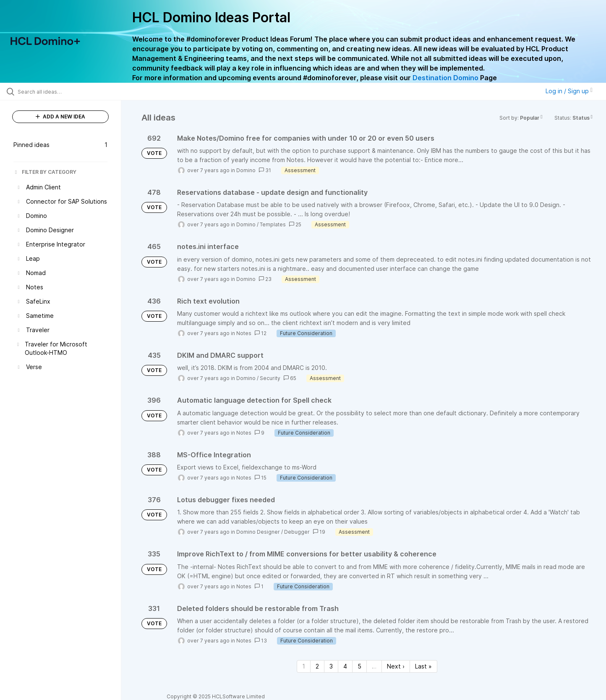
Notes (244, 333)
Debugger (297, 532)
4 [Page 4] (345, 666)
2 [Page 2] (317, 666)
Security (270, 378)
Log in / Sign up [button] (569, 91)
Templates (273, 224)
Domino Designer (258, 532)
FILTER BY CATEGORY (45, 172)
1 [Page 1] (304, 666)
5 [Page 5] (359, 666)
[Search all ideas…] (71, 92)
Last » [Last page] (423, 666)
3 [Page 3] (331, 666)
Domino (246, 170)
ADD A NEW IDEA (60, 117)
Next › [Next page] (396, 666)
